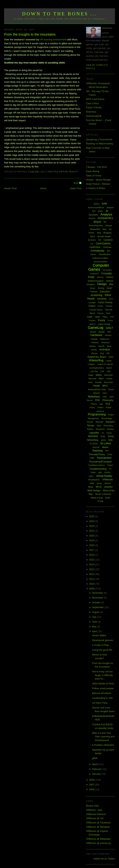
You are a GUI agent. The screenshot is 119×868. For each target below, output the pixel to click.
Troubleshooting (98, 469)
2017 (92, 550)
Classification (105, 254)
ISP (108, 353)
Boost (93, 236)
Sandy (109, 433)
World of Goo (97, 498)
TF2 (107, 451)
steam (105, 447)
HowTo (101, 346)
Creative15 (94, 274)
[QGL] (97, 204)
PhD (97, 400)
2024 (92, 521)
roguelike (94, 433)
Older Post (76, 188)
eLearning (96, 295)
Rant (99, 426)
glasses (93, 332)
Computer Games (99, 267)
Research (100, 429)
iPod (102, 353)
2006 (92, 789)
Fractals (92, 321)
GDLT (51, 172)
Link (102, 371)
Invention (105, 349)
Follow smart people (103, 688)
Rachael (99, 422)
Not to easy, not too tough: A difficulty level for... (102, 675)
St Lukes (106, 443)
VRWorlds (108, 480)
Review (110, 429)
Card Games (103, 243)
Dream (93, 288)
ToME (92, 458)
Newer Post (10, 188)
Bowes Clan (92, 806)
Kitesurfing (96, 360)
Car (92, 244)
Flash (108, 313)
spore (103, 440)
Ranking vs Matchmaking (99, 144)
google (102, 332)
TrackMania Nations (97, 465)
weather (108, 487)
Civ (109, 251)
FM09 (97, 317)
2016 (92, 555)
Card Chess (92, 103)
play (101, 404)
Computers (107, 270)
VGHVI (107, 472)
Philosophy (108, 400)
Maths (99, 375)
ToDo (110, 454)
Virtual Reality (69, 172)
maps (91, 375)
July (94, 617)
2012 (92, 574)
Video (91, 476)
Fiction (100, 306)
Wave (91, 487)
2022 (92, 531)
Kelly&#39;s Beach (97, 357)
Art (105, 222)
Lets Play (94, 371)
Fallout (92, 306)
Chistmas (107, 247)
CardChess (95, 247)
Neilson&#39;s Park (97, 389)
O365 (105, 397)
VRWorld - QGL (94, 810)
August (96, 612)
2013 (92, 569)
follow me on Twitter (104, 859)
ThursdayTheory (97, 454)
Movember (109, 382)
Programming (97, 414)
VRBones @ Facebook (98, 823)
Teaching (97, 451)
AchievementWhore (96, 208)
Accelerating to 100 (102, 698)
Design (102, 284)
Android (92, 218)
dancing (100, 277)
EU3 (111, 299)
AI (107, 211)
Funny (102, 320)
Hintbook (95, 343)
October (97, 602)
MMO (101, 379)
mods (90, 382)
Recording (108, 426)
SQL (111, 440)
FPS (112, 317)
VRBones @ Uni (95, 818)
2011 (92, 579)
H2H (109, 332)
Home (43, 188)
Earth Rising (93, 171)
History (93, 346)
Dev (111, 284)
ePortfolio (102, 299)
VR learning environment (53, 40)
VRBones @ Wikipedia (98, 839)
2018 (92, 545)
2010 (92, 584)
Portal (109, 407)
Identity (94, 350)
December (98, 593)
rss (103, 433)
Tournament (104, 458)
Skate (103, 436)
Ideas (109, 346)
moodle (98, 382)
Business (92, 240)
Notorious (91, 112)
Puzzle (90, 422)
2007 (92, 785)
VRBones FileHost (96, 814)
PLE (56, 172)
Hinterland (105, 343)
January (97, 774)
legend (109, 368)
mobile (109, 379)
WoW (108, 498)
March (96, 764)
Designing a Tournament (99, 139)
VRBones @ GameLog (98, 843)
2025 (92, 516)
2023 (92, 526)
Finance (109, 306)
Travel (110, 465)
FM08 (90, 317)
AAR (104, 204)
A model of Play (100, 645)
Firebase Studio (96, 310)
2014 (92, 565)
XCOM (100, 501)
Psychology (107, 418)
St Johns (94, 444)
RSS (76, 183)
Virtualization (94, 480)
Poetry (92, 408)
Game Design (104, 324)
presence (100, 411)
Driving (101, 288)
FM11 (105, 317)
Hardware (96, 335)
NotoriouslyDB (94, 116)
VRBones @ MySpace (98, 827)
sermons (93, 436)
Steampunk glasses (102, 640)
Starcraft (96, 447)
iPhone (94, 353)
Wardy (99, 483)
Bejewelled (95, 229)
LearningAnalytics (96, 368)
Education (105, 292)
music (97, 386)
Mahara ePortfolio (102, 693)
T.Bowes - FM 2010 (96, 167)
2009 (92, 589)
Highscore (105, 339)
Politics (100, 408)
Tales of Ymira (94, 176)
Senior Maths (99, 635)
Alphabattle (93, 215)
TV (110, 469)
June (95, 622)
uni (100, 472)
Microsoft (109, 375)
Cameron (108, 240)
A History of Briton (96, 188)
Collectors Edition (100, 258)
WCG (99, 487)
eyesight (92, 303)
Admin (100, 211)
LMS (109, 371)
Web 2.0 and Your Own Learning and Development (103, 737)
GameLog (96, 328)
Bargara (109, 226)
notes (105, 393)
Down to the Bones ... (59, 14)
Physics (94, 404)
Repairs (90, 429)
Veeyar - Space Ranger (99, 180)
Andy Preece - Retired (98, 184)
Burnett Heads (104, 236)
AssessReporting (96, 226)
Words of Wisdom (103, 494)
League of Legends (105, 364)
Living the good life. (102, 650)
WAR (92, 483)
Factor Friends (94, 107)
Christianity (98, 251)
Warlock (108, 483)
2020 (92, 536)
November (98, 598)
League (91, 364)
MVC (105, 386)
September (98, 607)
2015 (92, 560)
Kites (111, 357)
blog (99, 233)
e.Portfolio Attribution (103, 745)
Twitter (93, 473)
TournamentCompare (100, 462)
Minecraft (92, 379)
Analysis (106, 214)
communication (100, 262)
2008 (92, 780)
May (95, 627)
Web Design (94, 490)
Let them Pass (100, 703)
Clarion (93, 254)
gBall (95, 758)
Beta (105, 229)
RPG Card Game (95, 99)
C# (100, 240)
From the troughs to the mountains (30, 34)
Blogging (107, 233)
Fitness (100, 313)
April (95, 631)
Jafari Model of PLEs (103, 684)
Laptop (109, 361)
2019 (92, 540)
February (97, 769)
